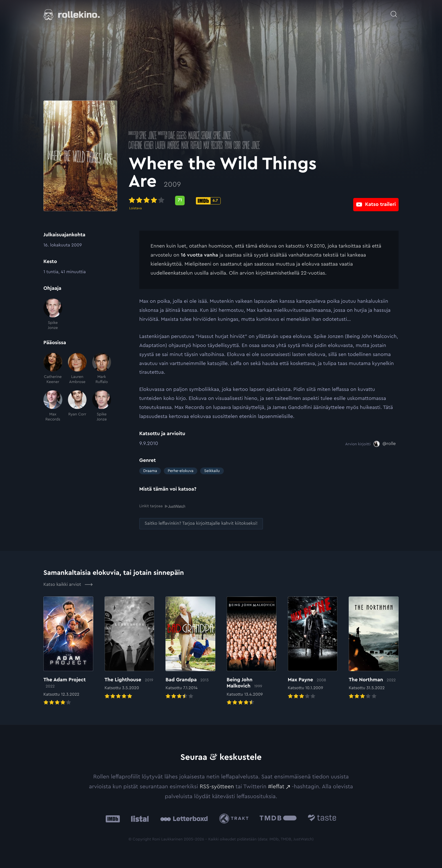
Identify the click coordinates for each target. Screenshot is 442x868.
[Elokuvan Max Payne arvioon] (313, 648)
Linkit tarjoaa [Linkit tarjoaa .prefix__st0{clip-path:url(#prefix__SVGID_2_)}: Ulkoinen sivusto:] (162, 506)
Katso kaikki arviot (68, 584)
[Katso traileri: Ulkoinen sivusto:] (376, 200)
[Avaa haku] (394, 11)
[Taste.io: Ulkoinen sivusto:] (322, 819)
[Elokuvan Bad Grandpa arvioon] (190, 648)
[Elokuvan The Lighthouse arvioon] (130, 648)
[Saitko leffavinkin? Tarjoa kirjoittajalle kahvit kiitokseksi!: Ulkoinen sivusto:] (201, 523)
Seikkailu (212, 471)
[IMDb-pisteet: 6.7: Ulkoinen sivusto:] (219, 201)
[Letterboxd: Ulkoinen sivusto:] (184, 818)
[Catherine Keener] (53, 369)
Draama (150, 471)
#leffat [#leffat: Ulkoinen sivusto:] (276, 786)
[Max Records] (53, 406)
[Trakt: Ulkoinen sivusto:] (235, 818)
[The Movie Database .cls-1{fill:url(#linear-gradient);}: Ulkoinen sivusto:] (278, 819)
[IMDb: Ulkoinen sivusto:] (113, 819)
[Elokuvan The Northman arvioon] (374, 648)
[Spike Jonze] (53, 314)
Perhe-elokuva (181, 471)
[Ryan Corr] (77, 406)
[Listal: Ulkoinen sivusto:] (139, 819)
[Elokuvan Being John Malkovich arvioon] (252, 651)
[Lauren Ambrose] (77, 369)
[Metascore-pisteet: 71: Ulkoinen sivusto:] (191, 201)
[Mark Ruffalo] (102, 369)
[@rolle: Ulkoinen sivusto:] (385, 444)
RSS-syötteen (217, 786)
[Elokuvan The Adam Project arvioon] (68, 651)
